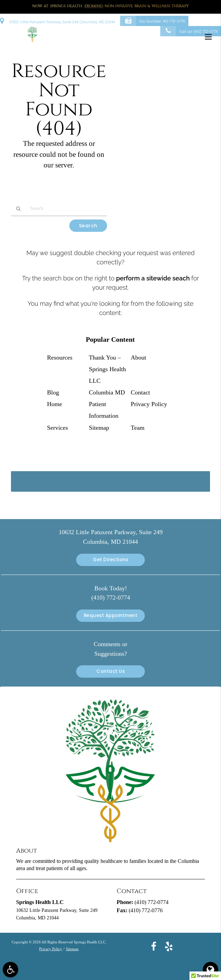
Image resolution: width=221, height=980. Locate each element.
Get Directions (110, 560)
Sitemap (99, 428)
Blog (53, 392)
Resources (60, 357)
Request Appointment (111, 615)
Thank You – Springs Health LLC (107, 369)
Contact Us (110, 671)
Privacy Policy (149, 404)
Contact (140, 392)
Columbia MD (107, 392)
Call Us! (189, 31)
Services (57, 428)
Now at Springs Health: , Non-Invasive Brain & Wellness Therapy (111, 6)
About (138, 357)
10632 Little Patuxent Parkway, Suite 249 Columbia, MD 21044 (57, 21)
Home (55, 404)
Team (138, 428)
